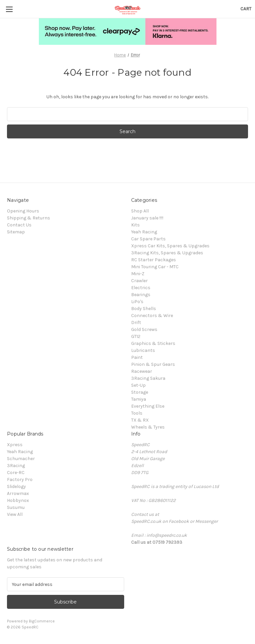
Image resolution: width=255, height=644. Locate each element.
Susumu (16, 507)
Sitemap (16, 232)
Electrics (141, 288)
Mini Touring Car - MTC (155, 267)
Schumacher (21, 459)
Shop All (140, 211)
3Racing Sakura (148, 378)
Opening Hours (23, 211)
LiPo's (137, 302)
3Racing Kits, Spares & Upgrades (167, 253)
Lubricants (143, 350)
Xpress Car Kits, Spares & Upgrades (170, 246)
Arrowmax (18, 493)
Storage (140, 392)
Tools (137, 413)
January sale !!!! (147, 218)
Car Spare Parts (148, 239)
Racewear (142, 371)
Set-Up (138, 385)
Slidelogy (16, 486)
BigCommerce (42, 621)
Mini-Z (138, 274)
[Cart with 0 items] (246, 9)
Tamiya (139, 399)
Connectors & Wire (152, 316)
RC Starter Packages (154, 260)
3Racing (16, 466)
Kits (135, 225)
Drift (136, 322)
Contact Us (19, 225)
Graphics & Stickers (153, 343)
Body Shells (144, 309)
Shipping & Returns (29, 218)
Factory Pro (20, 480)
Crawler (139, 281)
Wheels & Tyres (148, 427)
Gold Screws (144, 329)
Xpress (15, 445)
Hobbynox (18, 500)
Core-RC (16, 473)
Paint (137, 357)
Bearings (141, 295)
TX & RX (140, 420)
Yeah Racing (144, 232)
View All (15, 514)
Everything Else (148, 406)
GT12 (136, 336)
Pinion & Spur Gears (153, 364)
